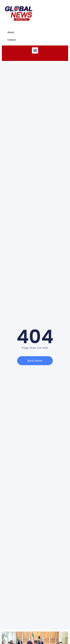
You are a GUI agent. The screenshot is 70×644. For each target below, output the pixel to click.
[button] (35, 50)
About (11, 32)
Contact (12, 40)
